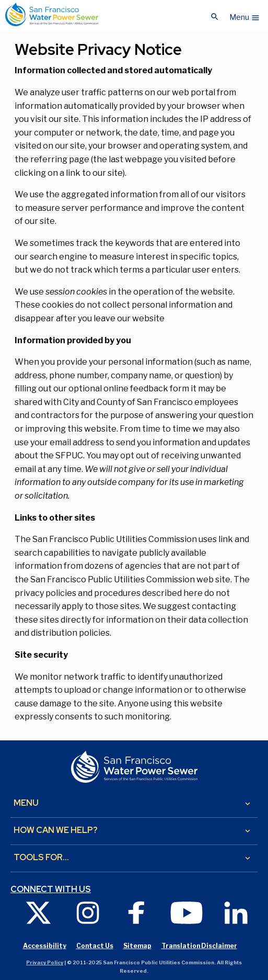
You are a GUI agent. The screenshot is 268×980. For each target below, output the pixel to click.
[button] (245, 15)
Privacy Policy (45, 962)
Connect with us (51, 889)
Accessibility (45, 946)
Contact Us (95, 946)
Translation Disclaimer (199, 946)
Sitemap (137, 946)
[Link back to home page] (52, 14)
